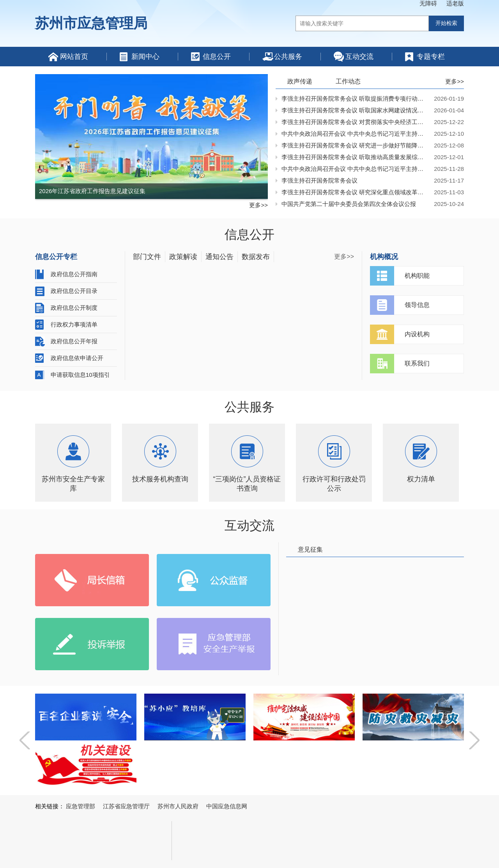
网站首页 (74, 57)
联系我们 (417, 363)
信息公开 (217, 57)
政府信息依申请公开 (77, 358)
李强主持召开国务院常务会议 (319, 180)
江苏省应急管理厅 (126, 806)
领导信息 (417, 305)
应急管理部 (81, 806)
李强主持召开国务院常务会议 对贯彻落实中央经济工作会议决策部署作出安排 (355, 122)
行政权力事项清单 (74, 324)
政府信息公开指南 (74, 274)
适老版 (455, 3)
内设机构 (417, 334)
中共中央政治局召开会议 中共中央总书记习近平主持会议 (355, 134)
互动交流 (359, 57)
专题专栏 (431, 57)
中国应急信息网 (227, 806)
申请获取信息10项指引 (80, 375)
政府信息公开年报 (74, 341)
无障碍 (428, 3)
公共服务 (288, 57)
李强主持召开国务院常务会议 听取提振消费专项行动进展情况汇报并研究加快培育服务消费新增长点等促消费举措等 (355, 99)
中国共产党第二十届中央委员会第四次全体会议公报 (349, 204)
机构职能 (417, 276)
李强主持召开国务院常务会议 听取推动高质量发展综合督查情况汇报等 (355, 157)
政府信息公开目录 (74, 291)
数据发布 (256, 257)
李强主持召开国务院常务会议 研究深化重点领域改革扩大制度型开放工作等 (355, 192)
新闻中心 (145, 57)
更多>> (258, 205)
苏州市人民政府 (178, 806)
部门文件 (147, 257)
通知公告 (219, 257)
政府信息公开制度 (74, 308)
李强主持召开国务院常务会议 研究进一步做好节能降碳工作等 (355, 145)
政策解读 (183, 257)
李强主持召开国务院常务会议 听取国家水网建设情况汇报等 (355, 110)
